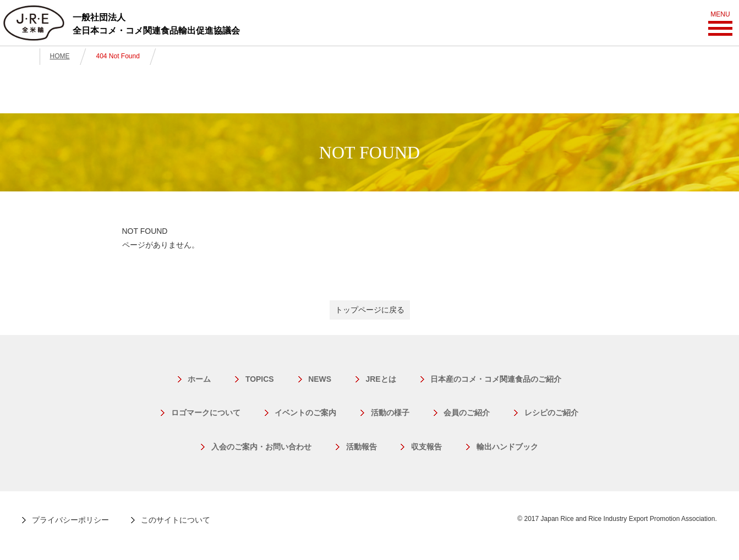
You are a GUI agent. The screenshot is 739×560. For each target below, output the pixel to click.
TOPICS (260, 379)
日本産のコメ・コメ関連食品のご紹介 (495, 379)
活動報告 (362, 447)
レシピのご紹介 (550, 413)
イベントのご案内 (306, 413)
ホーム (200, 379)
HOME (60, 56)
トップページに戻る (370, 310)
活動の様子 (390, 413)
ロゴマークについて (206, 413)
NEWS (320, 379)
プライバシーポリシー (70, 520)
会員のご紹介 (466, 413)
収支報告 (426, 447)
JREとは (381, 379)
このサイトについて (176, 520)
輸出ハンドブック (506, 447)
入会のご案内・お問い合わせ (262, 447)
